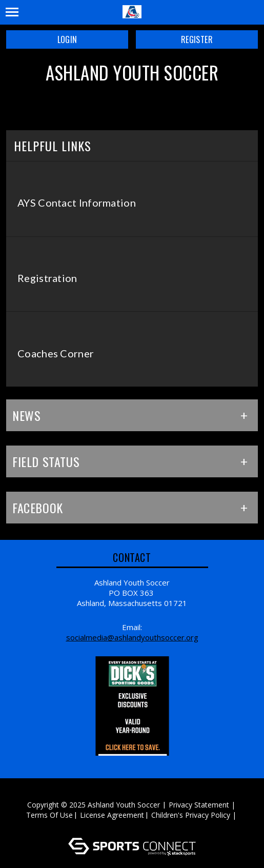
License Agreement (112, 815)
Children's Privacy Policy (191, 815)
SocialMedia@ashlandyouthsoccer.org (132, 637)
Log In (134, 825)
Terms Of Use (49, 815)
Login (67, 39)
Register (197, 39)
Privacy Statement (199, 805)
